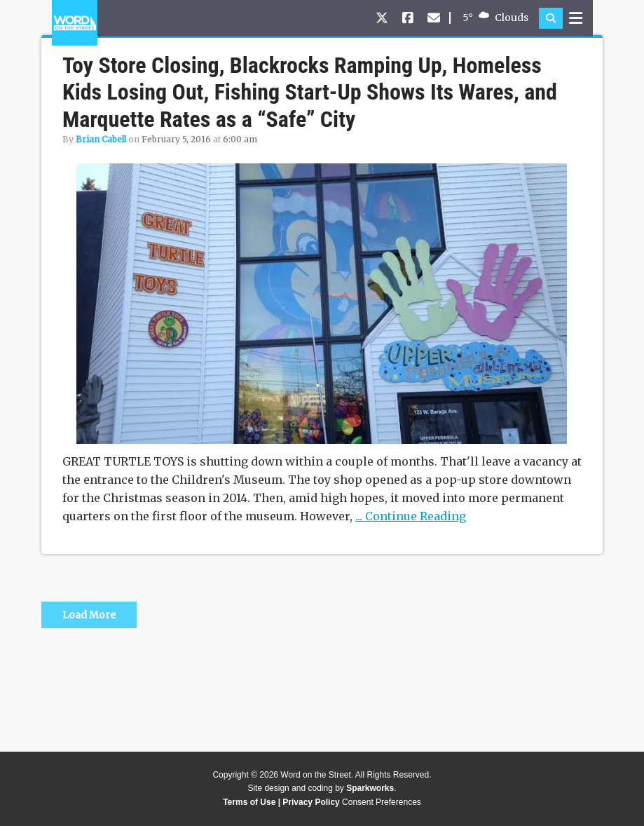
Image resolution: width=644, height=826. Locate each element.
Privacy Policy (311, 802)
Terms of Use (249, 802)
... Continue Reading (411, 516)
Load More (89, 615)
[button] (551, 18)
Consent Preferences (382, 802)
